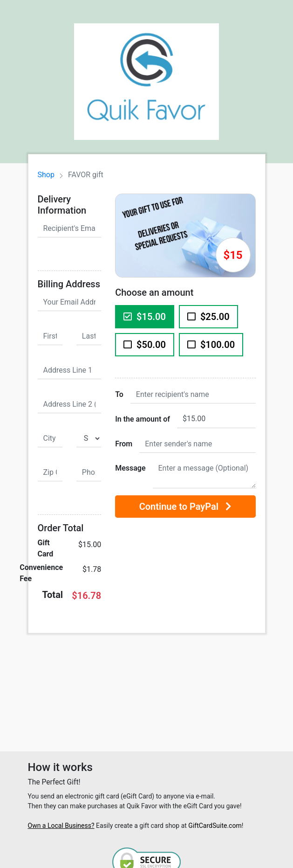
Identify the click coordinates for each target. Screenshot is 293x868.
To (119, 394)
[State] (89, 438)
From (124, 444)
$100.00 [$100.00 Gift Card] (211, 345)
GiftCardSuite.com (215, 826)
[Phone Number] (89, 472)
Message (130, 468)
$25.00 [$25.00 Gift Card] (208, 317)
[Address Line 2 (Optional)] (70, 404)
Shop (46, 175)
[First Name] (50, 336)
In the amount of (143, 419)
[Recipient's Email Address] (70, 229)
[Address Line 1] (70, 370)
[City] (50, 438)
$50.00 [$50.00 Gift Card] (145, 345)
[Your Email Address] (70, 302)
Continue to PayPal (185, 507)
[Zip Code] (50, 472)
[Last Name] (89, 336)
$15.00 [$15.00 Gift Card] (145, 317)
